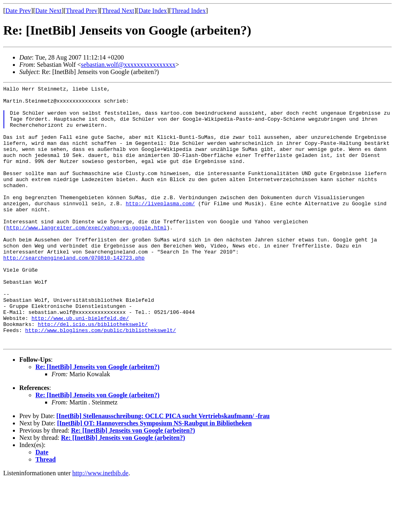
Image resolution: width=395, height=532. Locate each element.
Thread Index (188, 11)
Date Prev (18, 11)
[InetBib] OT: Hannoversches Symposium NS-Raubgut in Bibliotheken (154, 475)
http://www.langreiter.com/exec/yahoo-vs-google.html (87, 256)
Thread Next (118, 11)
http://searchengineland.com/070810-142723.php (74, 293)
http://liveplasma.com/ (160, 227)
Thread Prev (82, 11)
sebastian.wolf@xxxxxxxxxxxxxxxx (128, 65)
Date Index (153, 11)
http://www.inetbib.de (100, 525)
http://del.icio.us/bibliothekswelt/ (93, 372)
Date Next (49, 11)
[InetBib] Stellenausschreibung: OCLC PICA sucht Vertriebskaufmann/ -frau (163, 468)
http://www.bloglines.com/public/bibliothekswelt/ (101, 379)
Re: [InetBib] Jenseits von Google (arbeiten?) (97, 419)
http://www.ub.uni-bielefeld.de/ (80, 365)
